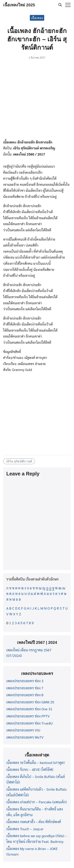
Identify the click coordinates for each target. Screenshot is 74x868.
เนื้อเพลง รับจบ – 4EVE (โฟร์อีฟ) (30, 769)
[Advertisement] (37, 100)
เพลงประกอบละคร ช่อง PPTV (28, 716)
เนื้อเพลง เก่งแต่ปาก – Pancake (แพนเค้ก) (37, 802)
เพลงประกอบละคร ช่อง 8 (25, 695)
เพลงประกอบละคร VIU (23, 730)
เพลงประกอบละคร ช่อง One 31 (29, 709)
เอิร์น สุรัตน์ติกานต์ (19, 461)
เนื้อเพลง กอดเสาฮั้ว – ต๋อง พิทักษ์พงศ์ (34, 822)
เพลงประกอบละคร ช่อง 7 (25, 688)
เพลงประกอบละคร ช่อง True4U (30, 723)
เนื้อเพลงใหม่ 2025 (19, 5)
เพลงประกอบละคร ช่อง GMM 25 (30, 702)
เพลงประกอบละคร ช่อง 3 (25, 681)
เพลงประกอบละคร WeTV (25, 737)
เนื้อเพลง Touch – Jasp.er (25, 829)
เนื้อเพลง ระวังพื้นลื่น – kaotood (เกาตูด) (35, 762)
